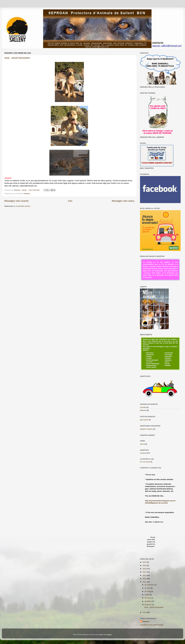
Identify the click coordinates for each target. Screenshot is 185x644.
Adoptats (27, 194)
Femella (143, 407)
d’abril (147, 595)
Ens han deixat (145, 462)
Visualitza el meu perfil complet (152, 625)
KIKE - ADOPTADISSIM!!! (17, 58)
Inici (70, 201)
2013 (145, 575)
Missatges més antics (123, 201)
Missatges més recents (16, 201)
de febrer (148, 601)
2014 (145, 572)
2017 (145, 562)
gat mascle (144, 420)
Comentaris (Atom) (23, 206)
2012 (145, 579)
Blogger (109, 635)
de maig (148, 591)
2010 (145, 612)
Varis (142, 444)
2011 (145, 582)
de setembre (150, 585)
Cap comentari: (34, 190)
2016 (145, 565)
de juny (148, 588)
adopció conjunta (146, 429)
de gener (148, 605)
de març (148, 598)
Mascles (143, 410)
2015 (145, 569)
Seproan (146, 621)
